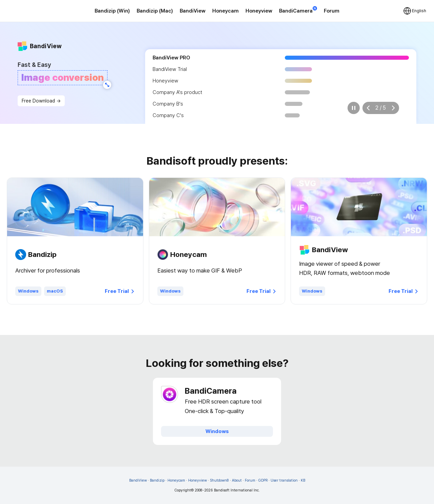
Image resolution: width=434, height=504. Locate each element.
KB (303, 480)
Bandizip (157, 480)
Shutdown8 (219, 480)
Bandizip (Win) (112, 11)
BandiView (193, 11)
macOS (55, 291)
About (237, 480)
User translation (284, 480)
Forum (332, 11)
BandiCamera (298, 10)
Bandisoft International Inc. (237, 490)
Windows (28, 291)
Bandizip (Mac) (155, 11)
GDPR (263, 480)
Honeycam (225, 11)
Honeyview (259, 11)
